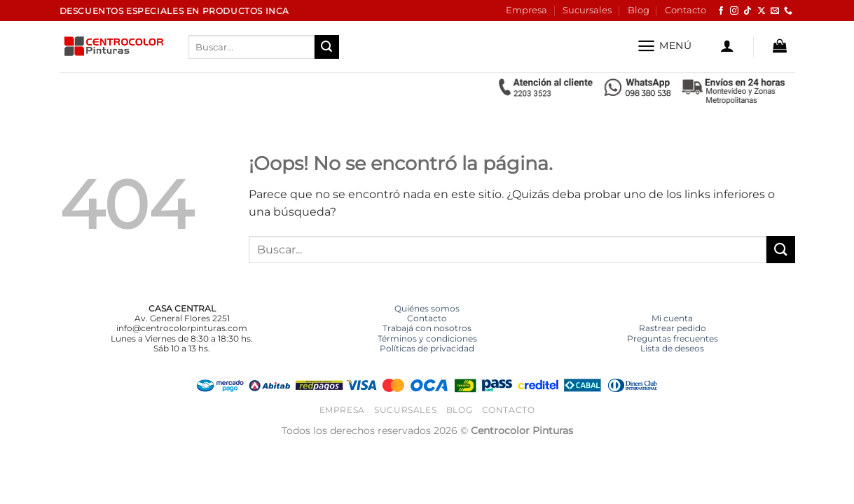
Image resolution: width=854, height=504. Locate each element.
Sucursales (587, 10)
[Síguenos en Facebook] (721, 11)
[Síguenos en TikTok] (748, 11)
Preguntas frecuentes (673, 338)
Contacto (686, 10)
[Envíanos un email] (775, 11)
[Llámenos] (788, 11)
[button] (664, 46)
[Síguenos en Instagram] (734, 11)
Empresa (526, 10)
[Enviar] (326, 47)
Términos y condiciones (427, 338)
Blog (639, 10)
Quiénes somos (427, 308)
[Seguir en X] (762, 11)
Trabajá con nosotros (427, 328)
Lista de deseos (672, 348)
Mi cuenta (672, 318)
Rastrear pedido (673, 328)
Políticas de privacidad (427, 348)
